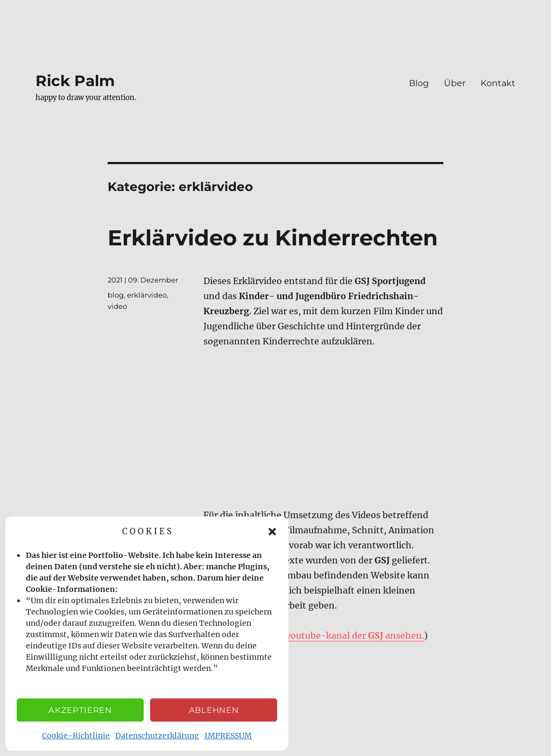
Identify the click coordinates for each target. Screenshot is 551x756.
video (117, 306)
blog (116, 295)
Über (455, 83)
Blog (419, 83)
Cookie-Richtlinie (76, 736)
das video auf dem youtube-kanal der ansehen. (316, 635)
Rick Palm (75, 81)
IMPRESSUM (228, 736)
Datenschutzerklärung (157, 736)
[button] (272, 532)
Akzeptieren (80, 710)
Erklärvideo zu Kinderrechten (273, 238)
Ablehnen (214, 710)
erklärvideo (147, 295)
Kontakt (498, 83)
